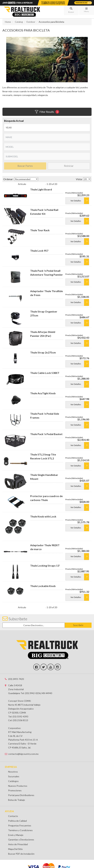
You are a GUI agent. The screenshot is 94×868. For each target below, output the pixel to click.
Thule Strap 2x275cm (43, 352)
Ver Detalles (76, 201)
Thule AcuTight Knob (43, 393)
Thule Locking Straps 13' (45, 566)
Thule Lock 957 (39, 251)
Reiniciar (69, 166)
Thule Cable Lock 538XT (45, 373)
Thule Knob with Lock (43, 516)
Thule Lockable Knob (43, 586)
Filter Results (47, 112)
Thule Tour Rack (40, 230)
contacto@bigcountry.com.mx (23, 754)
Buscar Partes (25, 166)
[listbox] (47, 128)
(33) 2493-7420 (16, 679)
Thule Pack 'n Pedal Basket (46, 434)
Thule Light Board (41, 189)
